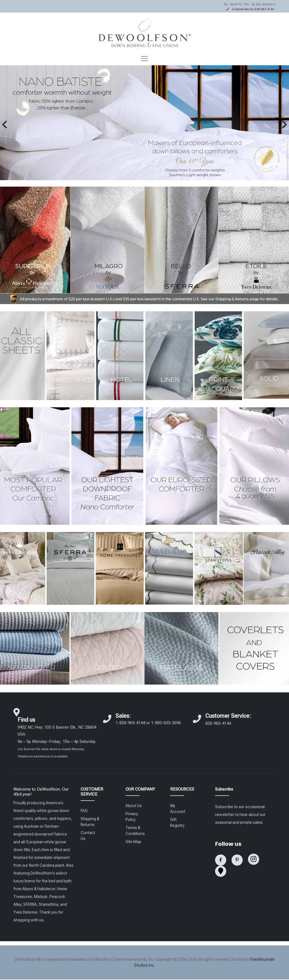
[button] (4, 124)
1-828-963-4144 (130, 723)
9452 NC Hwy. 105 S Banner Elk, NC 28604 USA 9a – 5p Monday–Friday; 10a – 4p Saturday (57, 741)
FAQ (84, 811)
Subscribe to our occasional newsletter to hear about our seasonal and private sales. (240, 815)
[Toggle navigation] (144, 59)
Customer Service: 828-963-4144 (253, 9)
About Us (134, 806)
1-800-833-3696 (166, 723)
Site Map (133, 842)
